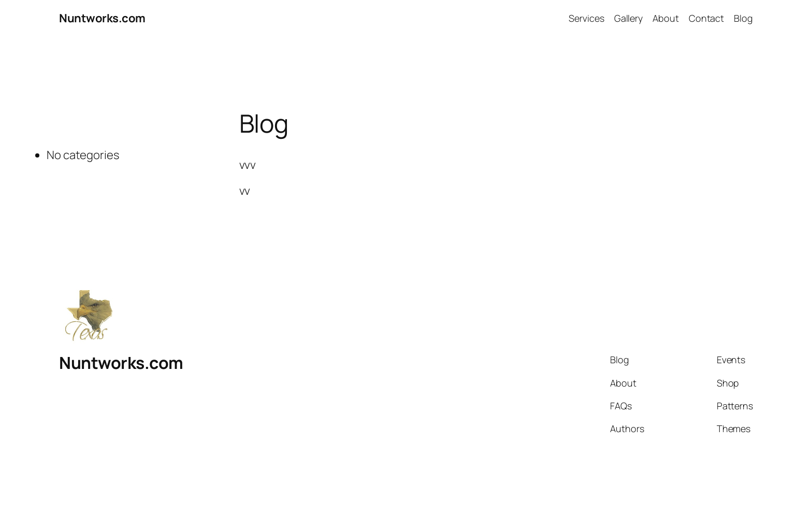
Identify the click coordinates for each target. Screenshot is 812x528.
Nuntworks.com (102, 18)
